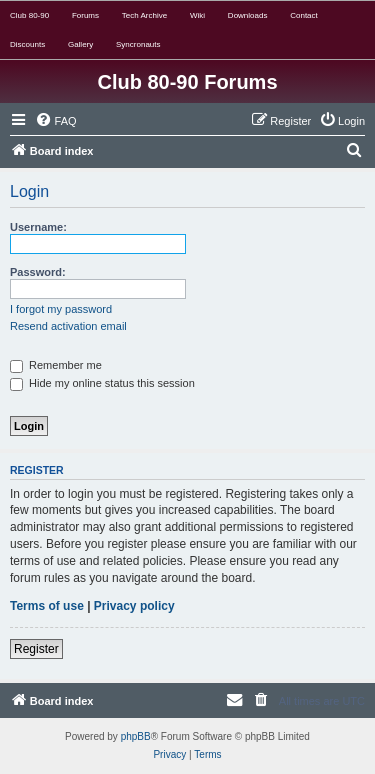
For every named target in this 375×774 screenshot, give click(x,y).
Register (36, 649)
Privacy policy (134, 606)
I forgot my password (61, 309)
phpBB (136, 736)
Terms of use (47, 606)
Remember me (56, 365)
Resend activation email (68, 326)
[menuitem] (56, 121)
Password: (38, 272)
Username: (38, 227)
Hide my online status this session (102, 383)
